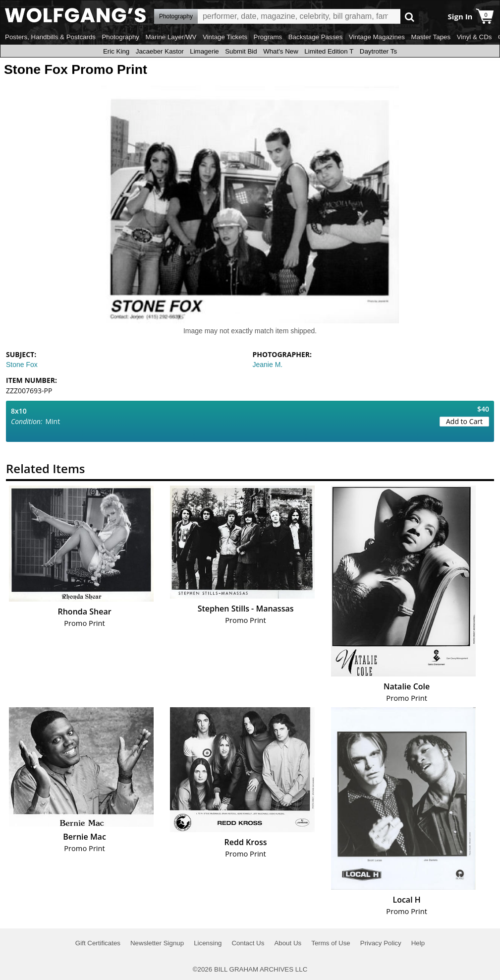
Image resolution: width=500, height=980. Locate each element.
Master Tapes (431, 37)
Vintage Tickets (225, 37)
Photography (120, 37)
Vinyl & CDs (474, 37)
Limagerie (204, 51)
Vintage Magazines (377, 37)
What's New (281, 51)
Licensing (208, 943)
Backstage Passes (316, 37)
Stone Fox (22, 365)
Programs (268, 37)
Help (418, 943)
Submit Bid (241, 51)
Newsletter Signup (157, 943)
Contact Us (248, 943)
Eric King (116, 51)
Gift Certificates (98, 943)
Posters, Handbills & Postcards (50, 37)
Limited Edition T (329, 51)
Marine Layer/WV (171, 37)
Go (410, 17)
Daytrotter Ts (378, 51)
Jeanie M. (268, 365)
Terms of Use (331, 943)
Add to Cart (464, 421)
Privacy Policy (381, 943)
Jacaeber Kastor (160, 51)
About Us (288, 943)
